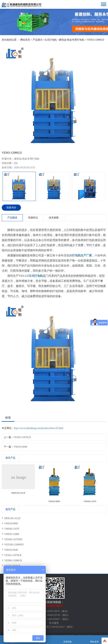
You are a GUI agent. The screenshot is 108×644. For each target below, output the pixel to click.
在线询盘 (68, 640)
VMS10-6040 (20, 447)
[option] (54, 97)
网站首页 (25, 40)
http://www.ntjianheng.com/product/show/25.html (39, 428)
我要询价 (11, 208)
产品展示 (38, 40)
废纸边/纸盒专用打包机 (72, 40)
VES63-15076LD (22, 437)
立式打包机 (51, 40)
